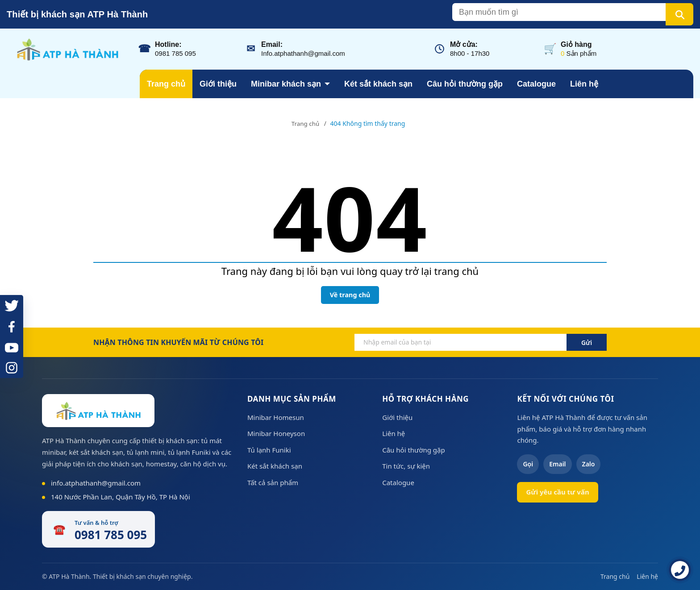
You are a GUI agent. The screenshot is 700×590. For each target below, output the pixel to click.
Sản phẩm (579, 53)
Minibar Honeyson (276, 433)
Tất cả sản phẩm (273, 482)
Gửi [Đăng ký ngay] (587, 343)
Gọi (528, 464)
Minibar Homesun (276, 417)
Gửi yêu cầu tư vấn (557, 492)
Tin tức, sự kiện (406, 466)
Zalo (589, 464)
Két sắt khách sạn (378, 84)
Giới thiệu (218, 84)
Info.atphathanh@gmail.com (303, 53)
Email (557, 464)
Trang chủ (166, 84)
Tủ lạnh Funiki (269, 450)
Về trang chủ (350, 295)
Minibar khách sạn (286, 84)
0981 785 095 (175, 53)
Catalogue (536, 84)
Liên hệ (584, 84)
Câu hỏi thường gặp (465, 84)
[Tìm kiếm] (679, 14)
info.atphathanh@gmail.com (96, 483)
